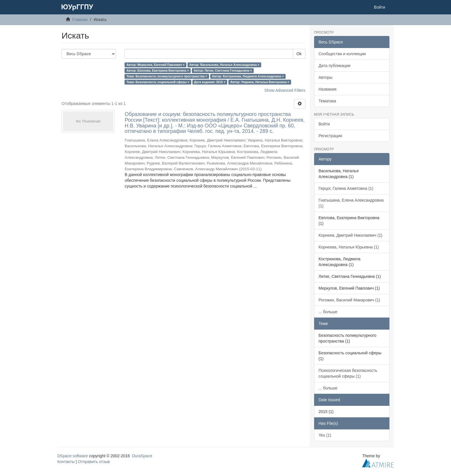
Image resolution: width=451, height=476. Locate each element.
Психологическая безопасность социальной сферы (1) (348, 373)
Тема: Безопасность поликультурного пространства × (167, 76)
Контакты (66, 462)
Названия (328, 89)
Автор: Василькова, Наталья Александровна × (224, 65)
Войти (324, 124)
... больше (328, 312)
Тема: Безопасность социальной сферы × (158, 82)
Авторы (326, 77)
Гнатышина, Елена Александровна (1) (351, 203)
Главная (80, 20)
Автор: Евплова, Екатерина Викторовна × (158, 70)
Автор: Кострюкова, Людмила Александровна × (248, 76)
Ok (299, 54)
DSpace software (73, 456)
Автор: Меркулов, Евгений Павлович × (156, 65)
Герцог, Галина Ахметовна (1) (346, 188)
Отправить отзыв (94, 462)
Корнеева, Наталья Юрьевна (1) (349, 247)
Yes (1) (325, 435)
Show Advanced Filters (285, 90)
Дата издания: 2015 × (210, 82)
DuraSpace (142, 456)
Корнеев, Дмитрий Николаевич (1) (351, 235)
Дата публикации (335, 66)
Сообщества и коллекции (342, 54)
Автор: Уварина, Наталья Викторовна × (260, 82)
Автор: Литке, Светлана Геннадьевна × (223, 70)
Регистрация (330, 136)
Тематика (327, 101)
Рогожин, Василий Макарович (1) (349, 300)
